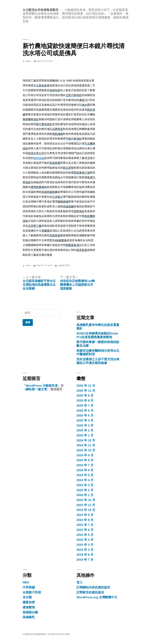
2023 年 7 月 (85, 525)
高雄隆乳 (29, 617)
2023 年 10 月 (86, 510)
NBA (26, 582)
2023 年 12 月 (86, 500)
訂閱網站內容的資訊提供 (93, 587)
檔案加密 (29, 602)
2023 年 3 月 (85, 545)
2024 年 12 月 (86, 440)
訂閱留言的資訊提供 (90, 592)
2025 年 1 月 (85, 435)
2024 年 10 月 (86, 450)
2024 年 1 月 (85, 495)
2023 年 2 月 (85, 550)
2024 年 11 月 (86, 445)
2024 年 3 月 (85, 485)
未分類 (27, 597)
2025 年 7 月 (85, 406)
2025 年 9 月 (85, 396)
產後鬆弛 (29, 607)
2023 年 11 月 (86, 505)
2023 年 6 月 (85, 530)
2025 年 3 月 (85, 425)
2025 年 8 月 (85, 401)
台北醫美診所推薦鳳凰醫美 (41, 10)
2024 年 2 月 (85, 490)
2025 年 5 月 (85, 415)
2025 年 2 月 (85, 430)
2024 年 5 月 (85, 475)
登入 (80, 582)
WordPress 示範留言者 (42, 386)
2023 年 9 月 (85, 515)
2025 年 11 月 (86, 391)
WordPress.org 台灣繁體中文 (97, 597)
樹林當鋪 (39, 158)
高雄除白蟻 (30, 612)
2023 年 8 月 (85, 520)
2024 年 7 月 (85, 465)
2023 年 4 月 (85, 540)
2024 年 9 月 (85, 455)
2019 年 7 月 (85, 560)
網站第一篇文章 (36, 389)
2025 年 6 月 (85, 411)
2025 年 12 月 (86, 386)
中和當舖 (29, 587)
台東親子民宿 (64, 265)
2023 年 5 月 (85, 535)
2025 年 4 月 (85, 420)
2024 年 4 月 (85, 480)
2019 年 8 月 (85, 555)
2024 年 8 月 (85, 460)
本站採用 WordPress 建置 (58, 634)
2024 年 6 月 (85, 470)
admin (28, 61)
